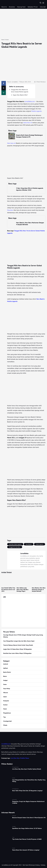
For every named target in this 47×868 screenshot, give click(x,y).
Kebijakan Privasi (33, 7)
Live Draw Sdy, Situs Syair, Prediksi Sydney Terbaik (27, 769)
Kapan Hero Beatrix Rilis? (20, 95)
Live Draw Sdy (15, 758)
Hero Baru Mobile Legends (15, 544)
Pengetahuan (7, 713)
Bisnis (5, 676)
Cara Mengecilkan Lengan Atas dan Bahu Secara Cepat (19, 641)
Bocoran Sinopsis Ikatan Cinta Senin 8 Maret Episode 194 (29, 818)
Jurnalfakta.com (6, 744)
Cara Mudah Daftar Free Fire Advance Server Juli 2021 (8, 589)
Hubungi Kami (21, 7)
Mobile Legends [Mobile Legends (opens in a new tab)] (36, 111)
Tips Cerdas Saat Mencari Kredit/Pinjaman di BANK (27, 839)
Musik (5, 709)
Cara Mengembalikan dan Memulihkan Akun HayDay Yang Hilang (29, 781)
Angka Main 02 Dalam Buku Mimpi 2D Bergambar (18, 649)
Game (5, 684)
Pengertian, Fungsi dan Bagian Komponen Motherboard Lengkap (28, 802)
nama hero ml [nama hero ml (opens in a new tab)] (28, 123)
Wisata (5, 725)
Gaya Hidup (7, 689)
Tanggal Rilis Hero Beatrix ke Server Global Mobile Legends (22, 45)
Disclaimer (12, 7)
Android (6, 664)
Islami (5, 697)
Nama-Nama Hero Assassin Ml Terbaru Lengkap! (26, 850)
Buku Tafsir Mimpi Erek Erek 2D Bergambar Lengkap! (27, 791)
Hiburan (6, 693)
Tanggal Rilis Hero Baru (15, 547)
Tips (5, 717)
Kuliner (5, 705)
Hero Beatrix (29, 544)
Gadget (5, 680)
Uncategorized (7, 721)
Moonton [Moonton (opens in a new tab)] (10, 210)
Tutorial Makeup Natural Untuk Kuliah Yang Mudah (18, 645)
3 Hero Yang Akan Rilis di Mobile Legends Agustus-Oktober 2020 (30, 189)
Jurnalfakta (15, 82)
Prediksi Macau (25, 758)
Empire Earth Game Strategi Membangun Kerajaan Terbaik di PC (29, 136)
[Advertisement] (23, 24)
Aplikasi (6, 668)
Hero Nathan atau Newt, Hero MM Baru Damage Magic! (23, 589)
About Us (4, 7)
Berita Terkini (7, 672)
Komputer (6, 701)
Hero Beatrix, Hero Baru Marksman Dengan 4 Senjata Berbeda (39, 589)
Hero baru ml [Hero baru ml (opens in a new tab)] (11, 143)
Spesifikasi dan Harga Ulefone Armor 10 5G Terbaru (27, 828)
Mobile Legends (40, 544)
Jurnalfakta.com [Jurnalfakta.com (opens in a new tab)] (30, 101)
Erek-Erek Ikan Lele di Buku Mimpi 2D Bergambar (17, 653)
